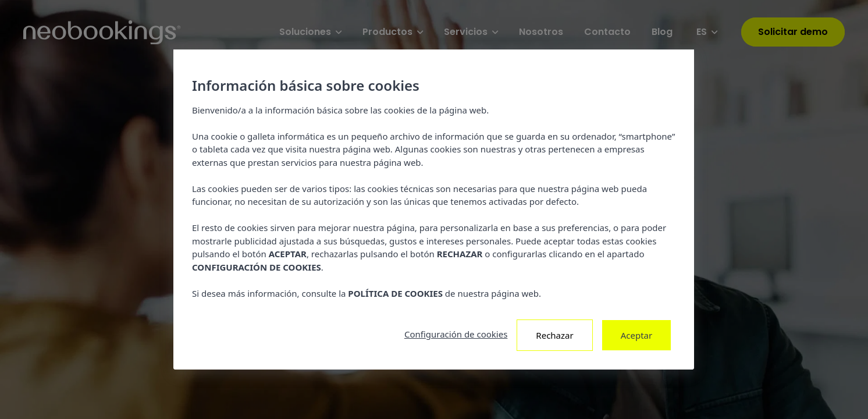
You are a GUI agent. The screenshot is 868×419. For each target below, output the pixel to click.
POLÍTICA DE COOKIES (396, 293)
